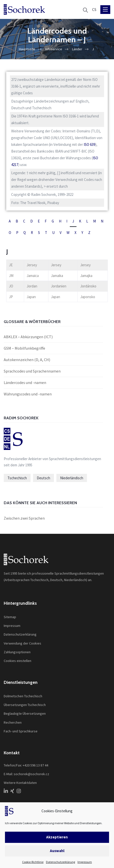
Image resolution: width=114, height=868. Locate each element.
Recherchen (13, 722)
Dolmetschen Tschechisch (23, 696)
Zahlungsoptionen (17, 652)
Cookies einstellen (18, 661)
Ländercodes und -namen (25, 382)
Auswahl (57, 851)
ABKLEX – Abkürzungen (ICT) (28, 337)
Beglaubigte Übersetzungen (25, 713)
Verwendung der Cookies (22, 643)
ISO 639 (89, 144)
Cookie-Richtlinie (33, 862)
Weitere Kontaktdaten (20, 783)
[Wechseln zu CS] (94, 10)
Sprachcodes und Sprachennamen (32, 371)
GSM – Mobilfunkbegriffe (24, 348)
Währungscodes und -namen (28, 394)
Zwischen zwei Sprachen (24, 518)
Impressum (85, 862)
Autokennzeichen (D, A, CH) (27, 360)
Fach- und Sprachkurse (21, 731)
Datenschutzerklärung (60, 862)
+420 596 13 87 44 (35, 765)
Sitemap (10, 617)
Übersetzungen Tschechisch (25, 705)
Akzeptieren (57, 837)
